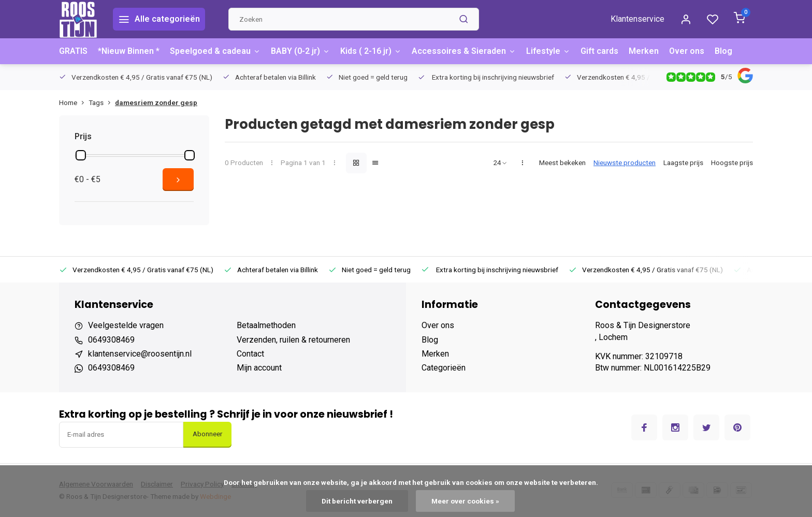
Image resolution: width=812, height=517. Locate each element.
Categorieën (444, 368)
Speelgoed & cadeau (215, 51)
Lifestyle (548, 51)
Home (74, 102)
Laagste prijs (683, 163)
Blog (723, 51)
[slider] (81, 155)
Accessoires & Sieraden (464, 51)
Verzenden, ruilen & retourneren (293, 340)
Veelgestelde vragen (126, 325)
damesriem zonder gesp (156, 102)
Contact (250, 354)
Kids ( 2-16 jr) (371, 51)
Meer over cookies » (465, 501)
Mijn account (259, 368)
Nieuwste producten (625, 163)
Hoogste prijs (732, 163)
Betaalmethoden (266, 325)
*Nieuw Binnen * (129, 51)
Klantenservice (637, 19)
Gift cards (599, 51)
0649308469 (111, 340)
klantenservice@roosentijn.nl (140, 354)
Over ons (687, 51)
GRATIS (73, 51)
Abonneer (207, 434)
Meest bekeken (562, 163)
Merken (644, 51)
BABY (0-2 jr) (300, 51)
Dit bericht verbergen (357, 501)
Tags (102, 102)
